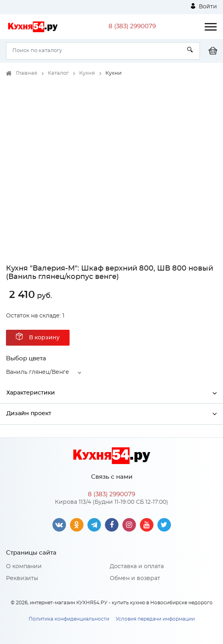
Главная (27, 73)
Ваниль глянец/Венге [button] (38, 372)
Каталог (58, 73)
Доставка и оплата (137, 567)
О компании (24, 567)
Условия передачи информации (155, 619)
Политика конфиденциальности (69, 619)
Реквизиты (22, 578)
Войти (204, 6)
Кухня (87, 73)
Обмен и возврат (135, 578)
